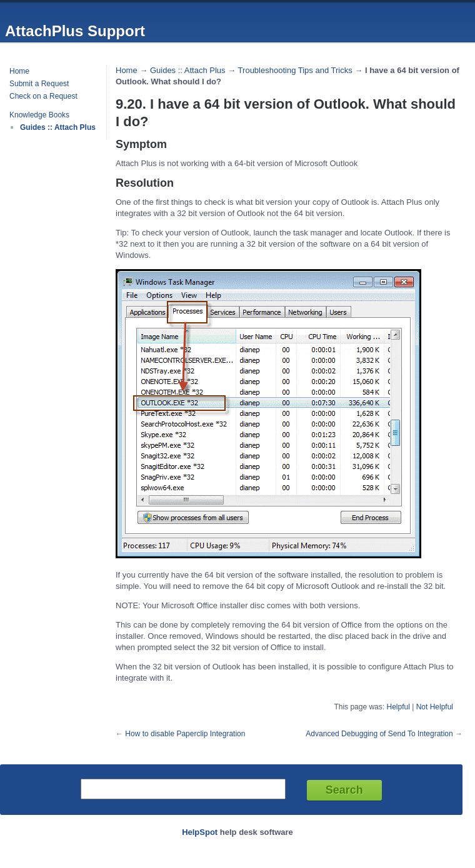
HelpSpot (200, 832)
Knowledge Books (39, 115)
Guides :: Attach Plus (58, 127)
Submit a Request (39, 84)
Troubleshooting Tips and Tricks (295, 70)
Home (19, 71)
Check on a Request (43, 96)
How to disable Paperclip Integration (185, 734)
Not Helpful (435, 707)
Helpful (398, 707)
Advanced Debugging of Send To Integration (379, 734)
